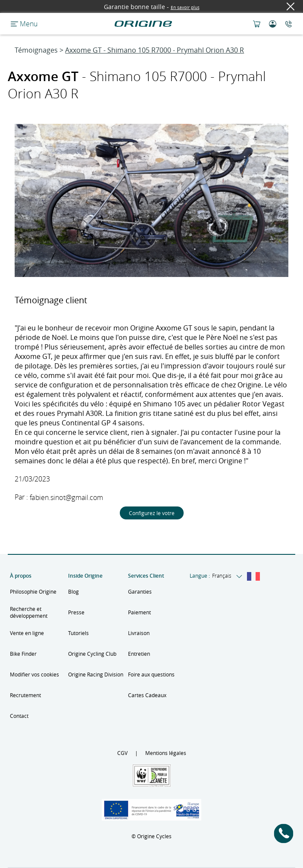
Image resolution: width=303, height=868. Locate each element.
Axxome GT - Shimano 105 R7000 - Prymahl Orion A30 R (155, 50)
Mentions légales (166, 753)
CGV (122, 753)
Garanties (140, 591)
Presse (76, 612)
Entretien (139, 654)
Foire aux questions (151, 674)
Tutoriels (78, 633)
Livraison (139, 633)
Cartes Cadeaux (147, 695)
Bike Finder (23, 654)
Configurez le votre (152, 513)
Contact (19, 716)
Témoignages (36, 50)
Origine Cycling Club (92, 654)
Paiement (139, 612)
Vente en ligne (27, 633)
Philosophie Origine (33, 591)
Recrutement (25, 695)
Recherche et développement (29, 612)
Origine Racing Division (96, 674)
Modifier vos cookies (34, 674)
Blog (73, 591)
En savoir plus (185, 8)
